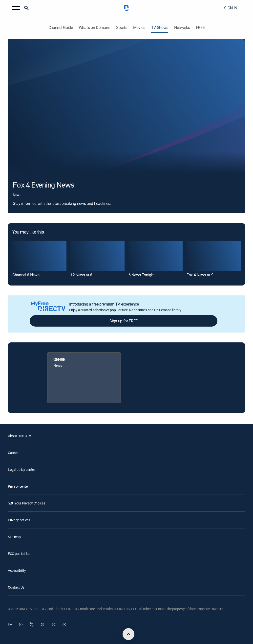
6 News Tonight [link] (142, 275)
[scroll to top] (128, 634)
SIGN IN (231, 8)
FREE (200, 28)
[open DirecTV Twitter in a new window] (32, 624)
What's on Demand (95, 28)
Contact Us (16, 587)
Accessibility (17, 570)
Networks (182, 28)
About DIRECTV (19, 436)
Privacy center (18, 486)
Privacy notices (19, 520)
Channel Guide (61, 28)
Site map (14, 537)
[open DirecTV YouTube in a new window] (53, 624)
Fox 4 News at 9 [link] (200, 275)
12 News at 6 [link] (81, 275)
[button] (16, 8)
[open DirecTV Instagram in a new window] (42, 624)
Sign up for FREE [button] (124, 321)
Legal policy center (21, 469)
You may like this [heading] (28, 232)
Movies (139, 28)
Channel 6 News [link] (26, 275)
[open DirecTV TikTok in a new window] (64, 624)
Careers (14, 453)
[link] (39, 256)
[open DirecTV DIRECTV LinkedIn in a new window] (10, 624)
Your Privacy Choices (30, 503)
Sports (122, 28)
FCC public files (19, 554)
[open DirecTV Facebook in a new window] (21, 624)
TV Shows (160, 28)
